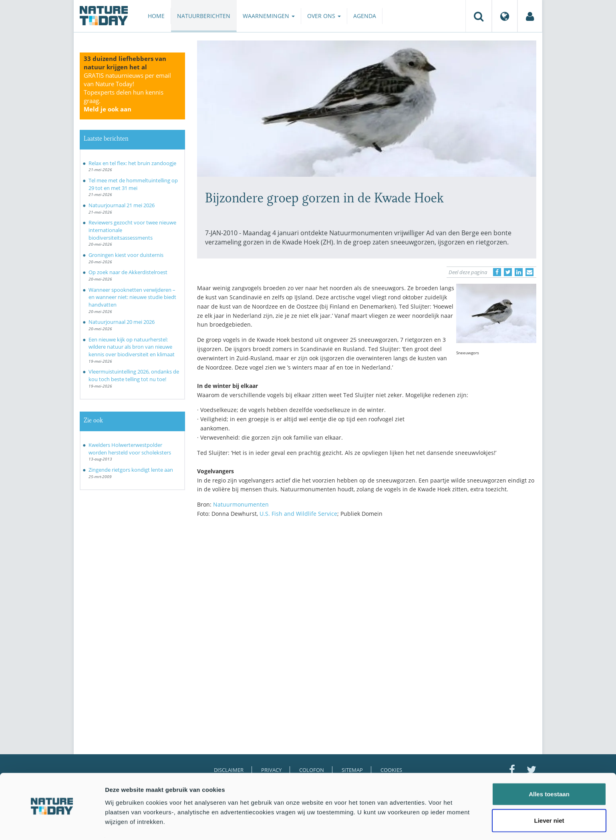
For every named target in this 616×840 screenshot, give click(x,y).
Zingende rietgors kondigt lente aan (131, 470)
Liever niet (549, 797)
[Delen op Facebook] (497, 272)
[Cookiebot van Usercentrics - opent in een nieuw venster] (52, 824)
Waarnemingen (269, 16)
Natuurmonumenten (241, 504)
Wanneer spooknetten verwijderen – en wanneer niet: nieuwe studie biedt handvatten (132, 297)
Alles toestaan (549, 771)
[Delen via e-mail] (529, 272)
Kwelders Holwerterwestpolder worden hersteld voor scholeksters (130, 449)
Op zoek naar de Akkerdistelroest (128, 272)
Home (156, 16)
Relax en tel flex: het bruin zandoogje (132, 163)
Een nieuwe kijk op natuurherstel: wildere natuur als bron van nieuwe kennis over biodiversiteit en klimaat (132, 347)
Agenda (365, 16)
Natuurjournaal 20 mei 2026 (122, 322)
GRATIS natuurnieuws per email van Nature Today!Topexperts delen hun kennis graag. (127, 92)
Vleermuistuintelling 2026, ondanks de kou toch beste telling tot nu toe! (134, 375)
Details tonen (433, 824)
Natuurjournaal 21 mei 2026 (122, 205)
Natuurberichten (204, 16)
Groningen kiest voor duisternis (126, 255)
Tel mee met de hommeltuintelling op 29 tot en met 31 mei (133, 184)
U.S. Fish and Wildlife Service (298, 514)
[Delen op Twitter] (508, 272)
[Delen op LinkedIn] (519, 272)
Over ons (324, 16)
